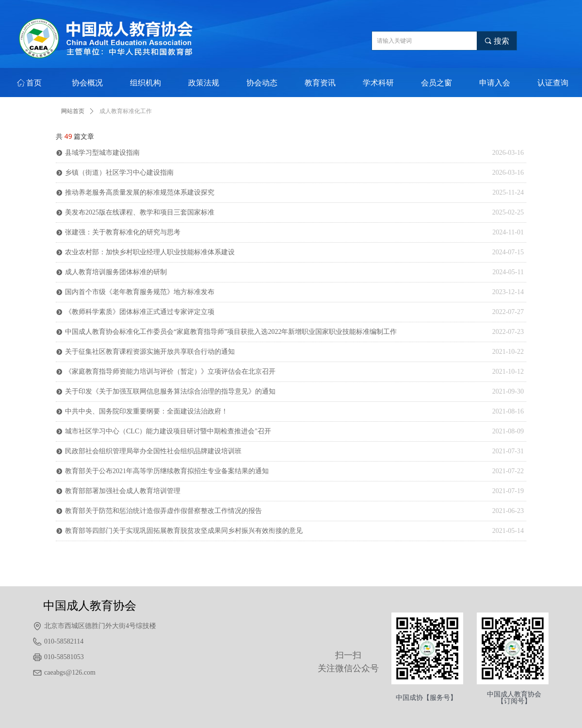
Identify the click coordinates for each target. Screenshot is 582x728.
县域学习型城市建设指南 (102, 153)
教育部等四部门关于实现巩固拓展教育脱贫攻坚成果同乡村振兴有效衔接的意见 (184, 531)
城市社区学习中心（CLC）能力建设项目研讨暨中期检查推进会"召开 (168, 431)
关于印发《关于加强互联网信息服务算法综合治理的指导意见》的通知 (170, 391)
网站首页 (73, 111)
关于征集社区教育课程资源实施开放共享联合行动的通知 (150, 352)
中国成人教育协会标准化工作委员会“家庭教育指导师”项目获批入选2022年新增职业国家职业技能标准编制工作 (231, 332)
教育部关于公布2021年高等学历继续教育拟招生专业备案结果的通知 (167, 471)
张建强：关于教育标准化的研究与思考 (123, 232)
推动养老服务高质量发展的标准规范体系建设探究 (140, 192)
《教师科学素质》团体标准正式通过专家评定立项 (140, 312)
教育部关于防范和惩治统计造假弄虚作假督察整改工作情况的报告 (163, 511)
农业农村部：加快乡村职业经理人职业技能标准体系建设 (150, 252)
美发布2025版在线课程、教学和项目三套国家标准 (140, 212)
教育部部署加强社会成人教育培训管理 (123, 491)
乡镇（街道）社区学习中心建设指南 (119, 173)
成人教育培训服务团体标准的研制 (116, 272)
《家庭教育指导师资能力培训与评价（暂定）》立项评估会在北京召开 (170, 372)
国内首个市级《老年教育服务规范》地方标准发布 (140, 292)
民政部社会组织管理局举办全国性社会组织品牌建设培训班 (153, 451)
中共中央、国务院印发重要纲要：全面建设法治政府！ (146, 411)
